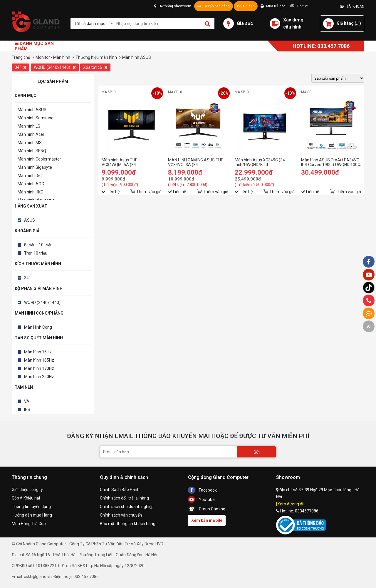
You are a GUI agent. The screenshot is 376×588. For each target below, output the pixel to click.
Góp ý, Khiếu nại (26, 498)
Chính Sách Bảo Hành (120, 490)
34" (21, 67)
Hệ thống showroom (173, 6)
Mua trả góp (273, 6)
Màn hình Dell (30, 176)
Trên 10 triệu (36, 253)
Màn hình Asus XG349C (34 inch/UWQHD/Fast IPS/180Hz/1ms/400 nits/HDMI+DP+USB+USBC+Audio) (265, 162)
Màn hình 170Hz (39, 368)
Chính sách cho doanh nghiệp (127, 507)
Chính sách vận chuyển (121, 515)
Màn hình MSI (30, 143)
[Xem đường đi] (290, 504)
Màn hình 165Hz (39, 360)
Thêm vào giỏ (149, 192)
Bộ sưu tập (246, 6)
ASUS (30, 220)
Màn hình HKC (30, 192)
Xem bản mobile (207, 520)
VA (27, 401)
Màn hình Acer (31, 134)
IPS (27, 410)
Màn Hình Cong (38, 327)
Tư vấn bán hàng (214, 6)
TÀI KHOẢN (352, 6)
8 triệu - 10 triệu (38, 245)
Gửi (257, 452)
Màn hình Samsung (36, 118)
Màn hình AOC (31, 184)
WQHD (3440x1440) (55, 67)
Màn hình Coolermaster (39, 159)
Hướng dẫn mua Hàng (32, 515)
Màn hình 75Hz (38, 352)
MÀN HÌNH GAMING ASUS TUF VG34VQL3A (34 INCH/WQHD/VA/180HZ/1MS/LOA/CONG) (198, 162)
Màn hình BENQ (32, 151)
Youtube (201, 500)
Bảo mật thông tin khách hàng (128, 524)
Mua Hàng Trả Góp (29, 524)
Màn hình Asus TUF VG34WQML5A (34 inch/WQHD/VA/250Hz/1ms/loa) (132, 162)
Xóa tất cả (95, 67)
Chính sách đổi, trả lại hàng (124, 498)
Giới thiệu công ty (27, 490)
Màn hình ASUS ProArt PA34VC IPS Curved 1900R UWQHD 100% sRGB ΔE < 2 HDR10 (331, 162)
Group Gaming (207, 509)
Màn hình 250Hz (39, 377)
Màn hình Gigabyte (35, 167)
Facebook (202, 490)
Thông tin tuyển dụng (31, 507)
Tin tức (299, 6)
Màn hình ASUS (32, 110)
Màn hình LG (29, 126)
